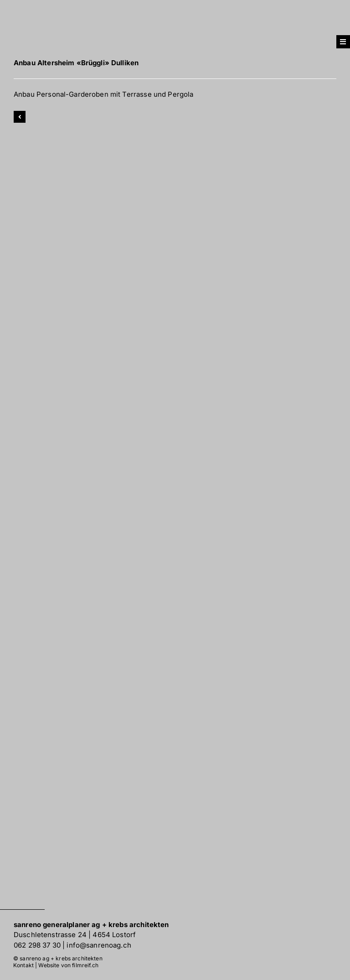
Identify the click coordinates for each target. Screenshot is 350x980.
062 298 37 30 (37, 945)
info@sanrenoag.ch (99, 945)
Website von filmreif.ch (68, 965)
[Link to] (20, 117)
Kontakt (23, 965)
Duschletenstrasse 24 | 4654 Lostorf (75, 935)
